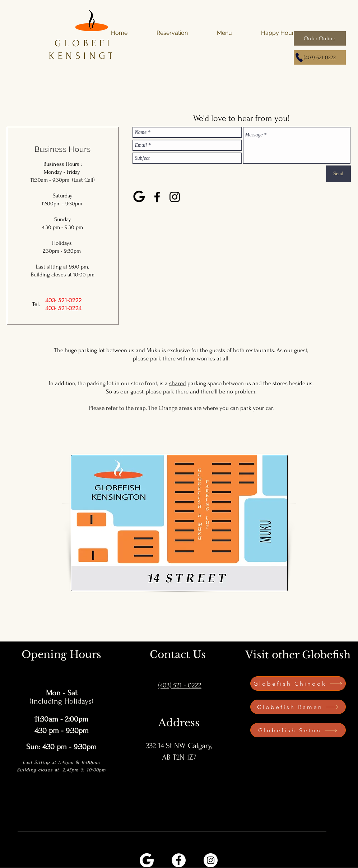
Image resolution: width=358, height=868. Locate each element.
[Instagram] (175, 197)
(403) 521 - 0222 (180, 685)
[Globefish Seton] (298, 730)
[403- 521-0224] (63, 308)
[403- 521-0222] (63, 300)
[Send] (338, 174)
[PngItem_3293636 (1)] (147, 860)
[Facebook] (157, 197)
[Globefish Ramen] (298, 707)
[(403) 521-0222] (320, 57)
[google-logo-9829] (140, 197)
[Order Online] (320, 38)
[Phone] (299, 57)
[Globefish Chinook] (298, 683)
